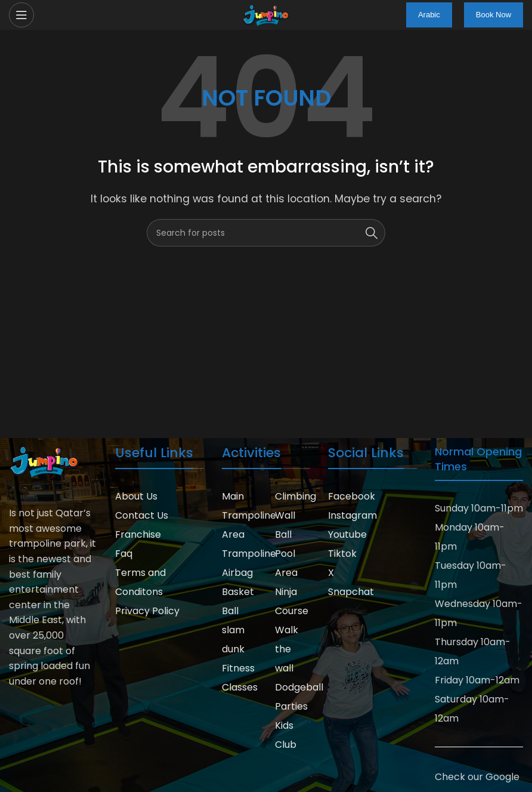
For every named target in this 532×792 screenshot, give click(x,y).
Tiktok (342, 554)
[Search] (266, 233)
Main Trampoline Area (249, 515)
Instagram (352, 515)
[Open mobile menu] (21, 15)
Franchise (138, 534)
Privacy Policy (147, 611)
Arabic (429, 15)
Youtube (347, 534)
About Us (136, 496)
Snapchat (351, 592)
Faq (124, 554)
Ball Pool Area (286, 554)
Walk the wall (287, 649)
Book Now (494, 15)
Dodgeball (299, 687)
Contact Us (142, 515)
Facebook (352, 496)
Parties (291, 706)
